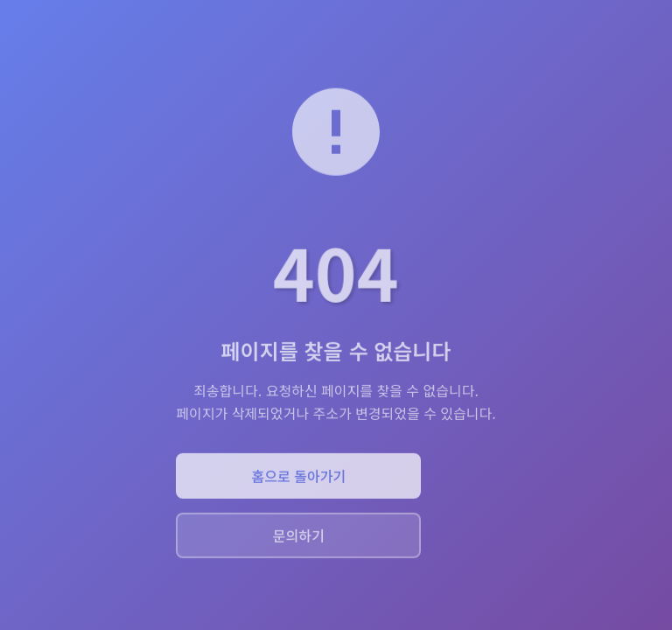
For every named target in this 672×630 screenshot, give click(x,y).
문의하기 (299, 536)
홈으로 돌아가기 (299, 477)
